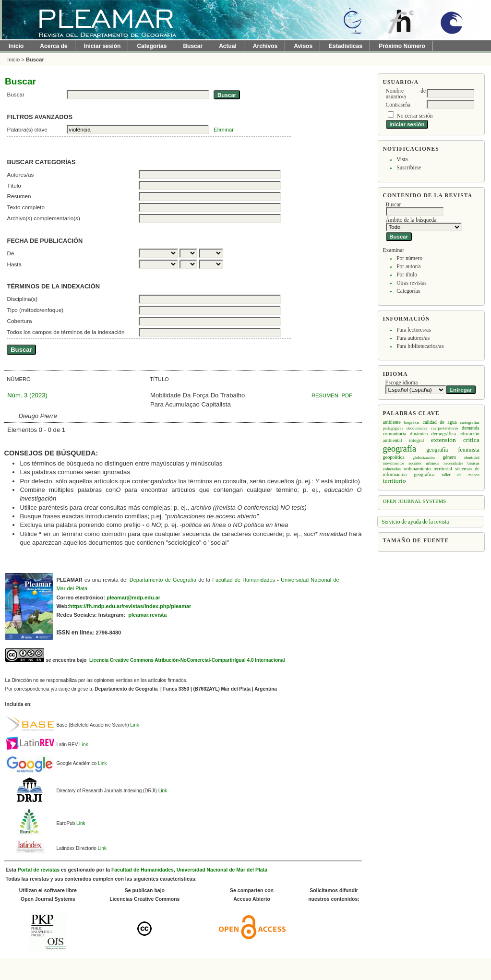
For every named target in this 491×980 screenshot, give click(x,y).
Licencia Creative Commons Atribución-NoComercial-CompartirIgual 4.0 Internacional (186, 660)
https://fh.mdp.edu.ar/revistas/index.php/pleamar (130, 606)
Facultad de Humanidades (244, 580)
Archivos (265, 46)
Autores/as (21, 174)
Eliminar (224, 129)
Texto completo (26, 207)
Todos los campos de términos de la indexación (66, 332)
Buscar (193, 46)
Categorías (408, 291)
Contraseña (398, 105)
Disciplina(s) (22, 299)
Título (14, 185)
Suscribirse (409, 167)
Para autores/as (413, 338)
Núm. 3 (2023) (27, 395)
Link (134, 725)
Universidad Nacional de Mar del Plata (222, 870)
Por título (407, 275)
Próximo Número (402, 46)
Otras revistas (412, 283)
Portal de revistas (39, 870)
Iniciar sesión (102, 46)
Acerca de (54, 46)
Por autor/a (409, 266)
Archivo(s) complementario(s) (44, 218)
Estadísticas (346, 46)
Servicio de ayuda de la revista (415, 522)
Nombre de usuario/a (406, 94)
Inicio (16, 46)
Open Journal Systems (415, 501)
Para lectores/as (413, 330)
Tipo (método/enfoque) (36, 310)
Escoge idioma (402, 382)
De (11, 253)
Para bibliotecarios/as (420, 346)
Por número (409, 258)
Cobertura (20, 321)
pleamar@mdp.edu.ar (133, 598)
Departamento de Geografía (163, 580)
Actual (228, 46)
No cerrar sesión (414, 116)
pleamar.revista (147, 615)
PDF (347, 395)
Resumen (19, 196)
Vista (402, 159)
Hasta (14, 264)
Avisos (303, 46)
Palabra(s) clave (27, 129)
